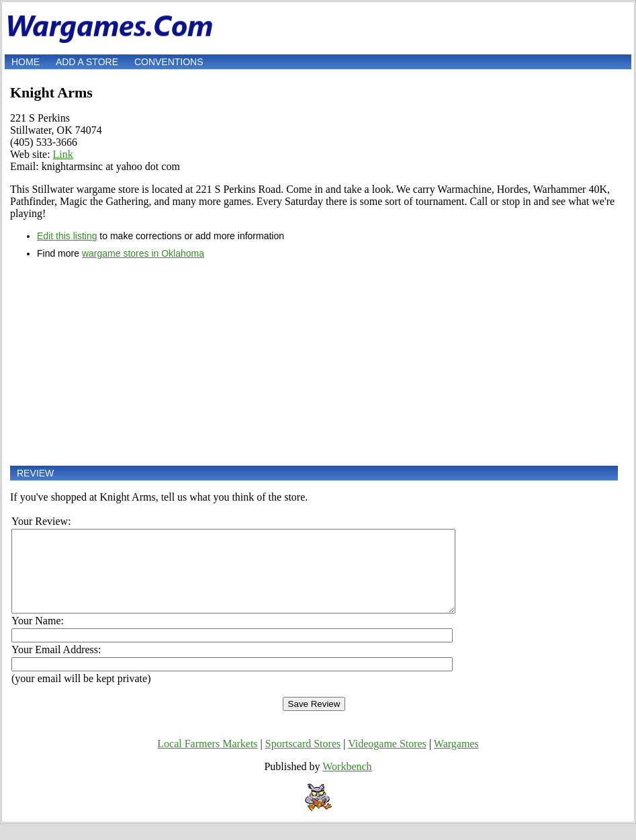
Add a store (87, 62)
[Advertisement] (314, 362)
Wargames (456, 760)
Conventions (169, 62)
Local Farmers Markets (207, 760)
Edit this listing (67, 236)
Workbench (347, 783)
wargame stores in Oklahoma (143, 253)
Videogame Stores (387, 760)
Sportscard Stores (303, 760)
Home (26, 62)
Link (63, 154)
